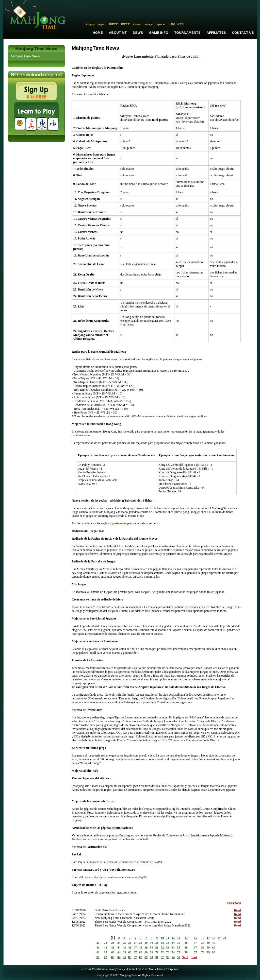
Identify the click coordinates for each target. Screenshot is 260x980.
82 (106, 957)
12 (173, 938)
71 (157, 952)
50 (151, 948)
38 (203, 943)
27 (135, 943)
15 (196, 938)
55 (178, 948)
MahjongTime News (25, 56)
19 (219, 938)
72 (162, 952)
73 (168, 952)
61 (98, 952)
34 (173, 943)
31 (157, 943)
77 (196, 952)
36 (186, 943)
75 (178, 952)
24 (119, 943)
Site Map (149, 969)
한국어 (181, 24)
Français (149, 24)
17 (208, 938)
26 (130, 943)
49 (146, 948)
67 (135, 952)
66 (130, 952)
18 (214, 938)
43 (113, 948)
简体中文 (113, 24)
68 (141, 952)
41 (98, 948)
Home (98, 33)
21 (98, 943)
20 (224, 938)
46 (130, 948)
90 (151, 957)
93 (168, 957)
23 (113, 943)
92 (162, 957)
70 (151, 952)
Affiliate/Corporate (168, 969)
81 (98, 957)
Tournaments (188, 33)
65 (124, 952)
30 (151, 943)
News (138, 33)
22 (106, 943)
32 (162, 943)
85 (124, 957)
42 (106, 948)
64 (119, 952)
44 (119, 948)
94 (173, 957)
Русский (161, 24)
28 (141, 943)
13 (178, 938)
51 (157, 948)
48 (141, 948)
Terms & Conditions (93, 969)
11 (168, 938)
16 (203, 938)
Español (137, 24)
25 (124, 943)
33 (168, 943)
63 (113, 952)
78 (203, 952)
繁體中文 (125, 24)
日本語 (172, 24)
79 (208, 952)
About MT (118, 33)
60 (214, 948)
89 (146, 957)
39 (208, 943)
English (101, 24)
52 (162, 948)
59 (208, 948)
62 (106, 952)
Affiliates (216, 33)
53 (168, 948)
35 (178, 943)
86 (130, 957)
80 (214, 952)
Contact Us (243, 33)
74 (173, 952)
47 (135, 948)
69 (146, 952)
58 (203, 948)
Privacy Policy (116, 969)
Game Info (159, 33)
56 (186, 948)
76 (186, 952)
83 (113, 957)
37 (196, 943)
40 (214, 943)
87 (135, 957)
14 (186, 938)
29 (146, 943)
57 (196, 948)
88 (141, 957)
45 (124, 948)
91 (157, 957)
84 (119, 957)
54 (173, 948)
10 (162, 938)
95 (178, 957)
